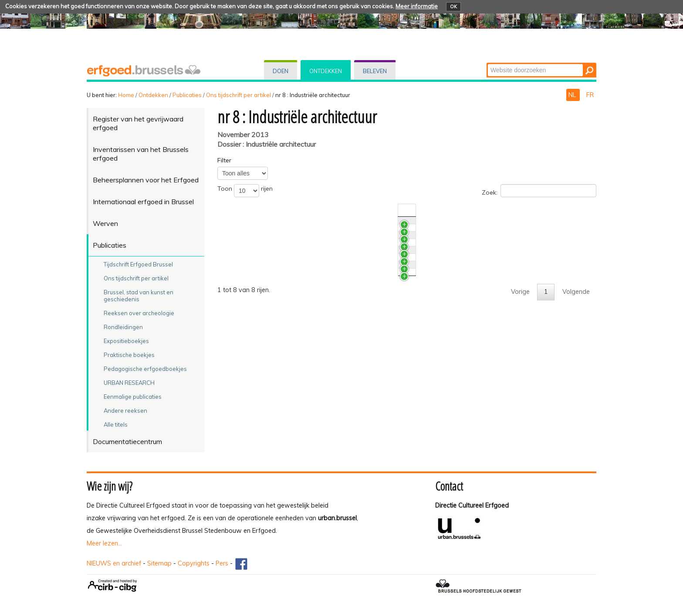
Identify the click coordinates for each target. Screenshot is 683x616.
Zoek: (539, 191)
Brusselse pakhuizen (265, 355)
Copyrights (194, 563)
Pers (222, 563)
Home (126, 95)
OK (453, 7)
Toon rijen (245, 191)
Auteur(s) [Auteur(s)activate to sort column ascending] (553, 210)
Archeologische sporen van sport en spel (295, 241)
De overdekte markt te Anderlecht (285, 330)
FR (590, 95)
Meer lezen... (104, 543)
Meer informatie (417, 6)
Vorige (520, 396)
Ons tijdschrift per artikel (238, 95)
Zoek (487, 63)
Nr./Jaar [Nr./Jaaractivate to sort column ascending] (512, 210)
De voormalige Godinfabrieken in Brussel (294, 314)
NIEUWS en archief (114, 563)
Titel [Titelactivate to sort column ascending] (242, 210)
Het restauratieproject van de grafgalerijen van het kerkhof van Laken (336, 282)
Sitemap (159, 563)
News (244, 225)
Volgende (576, 396)
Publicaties (187, 95)
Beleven (375, 71)
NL (573, 95)
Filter (224, 160)
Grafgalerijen (254, 298)
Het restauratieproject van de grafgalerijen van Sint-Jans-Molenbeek (335, 266)
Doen (281, 71)
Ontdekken (326, 71)
